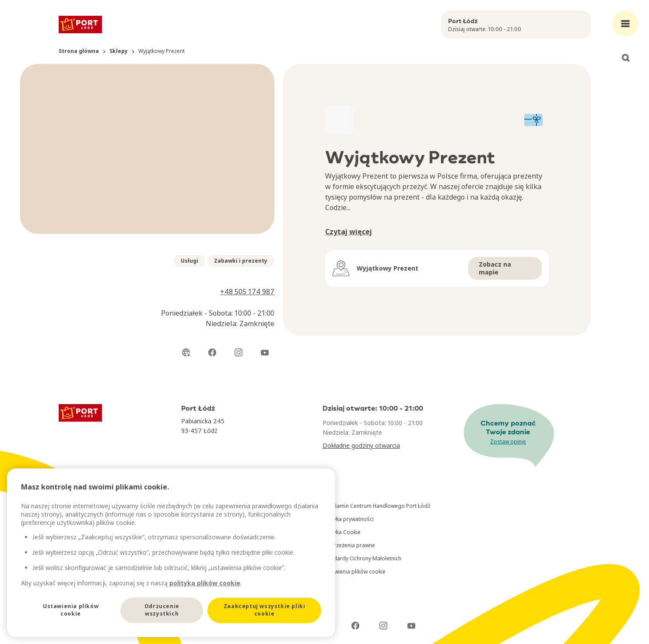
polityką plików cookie (205, 583)
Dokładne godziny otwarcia (361, 445)
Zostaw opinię (508, 442)
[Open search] (625, 58)
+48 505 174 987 (247, 292)
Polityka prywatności (348, 519)
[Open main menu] (625, 24)
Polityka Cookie (342, 532)
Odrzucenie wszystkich (162, 610)
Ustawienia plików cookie (354, 572)
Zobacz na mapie (495, 268)
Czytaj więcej (349, 232)
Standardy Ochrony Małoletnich (362, 558)
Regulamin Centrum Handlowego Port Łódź (376, 506)
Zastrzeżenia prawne (349, 545)
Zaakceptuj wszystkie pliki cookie (265, 610)
